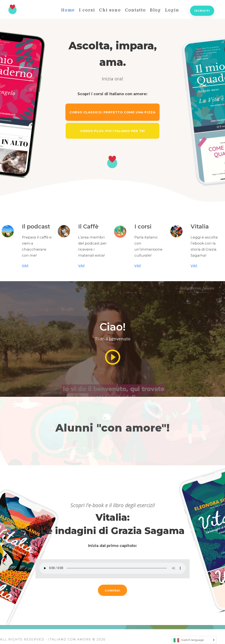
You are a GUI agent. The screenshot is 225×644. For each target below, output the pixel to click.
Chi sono (110, 10)
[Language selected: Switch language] (194, 640)
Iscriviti (202, 11)
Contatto (135, 10)
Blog (155, 10)
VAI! (25, 266)
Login (172, 10)
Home (68, 10)
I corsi (87, 10)
